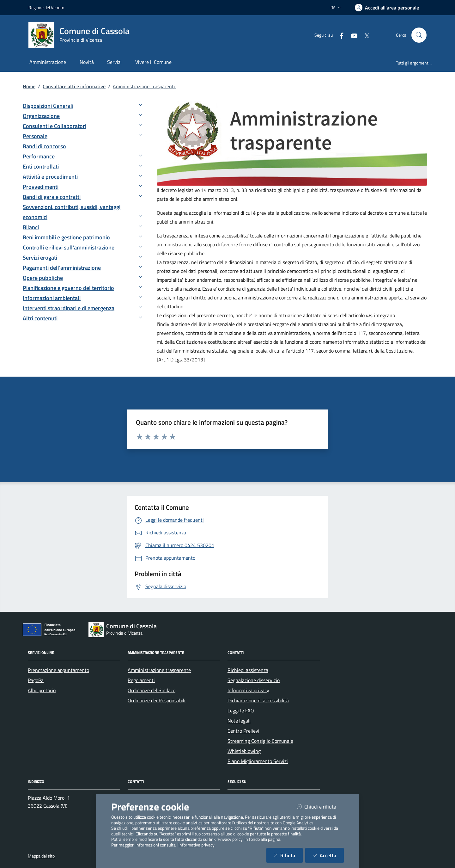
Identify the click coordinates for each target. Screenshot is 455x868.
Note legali (239, 721)
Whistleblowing (244, 751)
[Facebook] (339, 35)
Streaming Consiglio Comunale (260, 741)
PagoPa (36, 680)
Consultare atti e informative (74, 86)
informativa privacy (197, 845)
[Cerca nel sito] (419, 35)
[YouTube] (352, 35)
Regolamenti (141, 680)
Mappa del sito (41, 856)
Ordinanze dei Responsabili (157, 700)
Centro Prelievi (243, 731)
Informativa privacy (248, 690)
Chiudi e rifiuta (320, 806)
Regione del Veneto (46, 7)
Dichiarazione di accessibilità (258, 700)
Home (29, 86)
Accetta (328, 855)
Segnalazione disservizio (254, 680)
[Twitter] (364, 35)
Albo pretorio (42, 690)
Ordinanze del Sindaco (152, 690)
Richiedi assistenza (248, 670)
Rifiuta (288, 855)
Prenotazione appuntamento (58, 670)
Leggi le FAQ (241, 711)
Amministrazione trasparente (159, 670)
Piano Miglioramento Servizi (258, 761)
